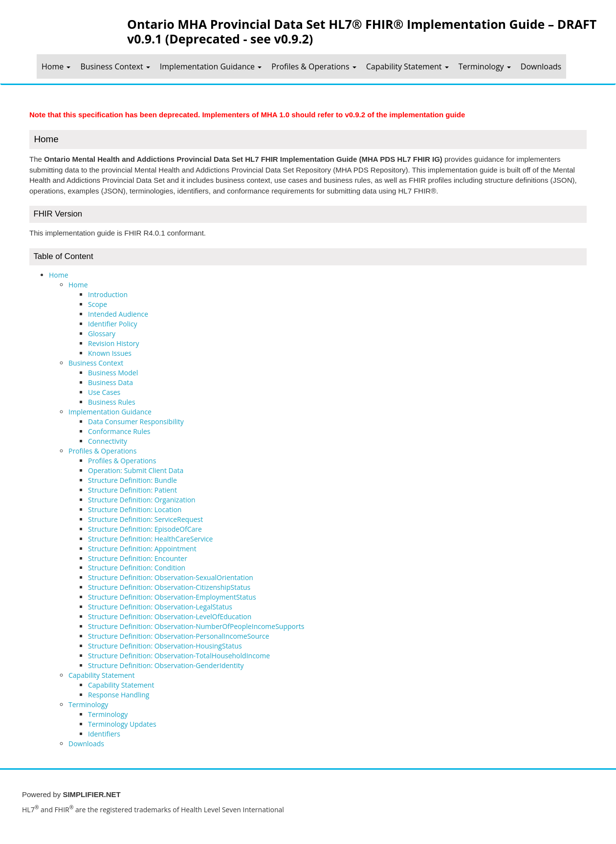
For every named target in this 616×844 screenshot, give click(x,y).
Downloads (541, 66)
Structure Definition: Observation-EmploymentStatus (172, 597)
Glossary (102, 334)
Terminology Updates (122, 724)
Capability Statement (407, 66)
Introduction (108, 294)
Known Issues (110, 353)
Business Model (113, 373)
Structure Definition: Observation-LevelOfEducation (170, 617)
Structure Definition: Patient (132, 490)
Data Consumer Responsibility (136, 422)
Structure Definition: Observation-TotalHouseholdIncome (179, 656)
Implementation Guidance (211, 66)
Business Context (115, 66)
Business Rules (112, 402)
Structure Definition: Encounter (138, 558)
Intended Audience (118, 314)
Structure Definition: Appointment (142, 549)
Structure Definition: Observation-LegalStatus (160, 607)
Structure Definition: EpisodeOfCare (145, 529)
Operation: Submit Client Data (136, 470)
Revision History (114, 343)
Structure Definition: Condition (137, 568)
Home (56, 66)
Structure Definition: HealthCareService (150, 539)
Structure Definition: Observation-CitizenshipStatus (169, 587)
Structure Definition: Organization (142, 500)
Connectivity (108, 441)
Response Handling (119, 695)
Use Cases (104, 392)
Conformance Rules (119, 431)
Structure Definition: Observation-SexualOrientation (171, 577)
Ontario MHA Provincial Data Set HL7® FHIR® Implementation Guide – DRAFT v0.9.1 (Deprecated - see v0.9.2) (362, 31)
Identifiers (104, 734)
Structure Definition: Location (135, 509)
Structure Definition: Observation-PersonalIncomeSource (179, 636)
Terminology (485, 66)
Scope (98, 304)
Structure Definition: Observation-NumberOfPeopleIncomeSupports (196, 626)
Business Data (110, 382)
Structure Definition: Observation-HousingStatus (165, 646)
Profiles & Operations (314, 66)
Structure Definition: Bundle (132, 480)
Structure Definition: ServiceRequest (145, 519)
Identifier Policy (113, 324)
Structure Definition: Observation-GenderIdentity (166, 665)
